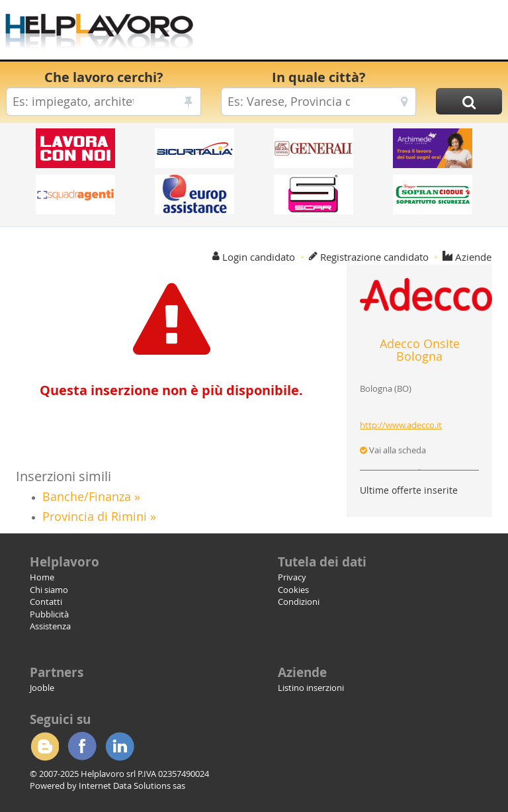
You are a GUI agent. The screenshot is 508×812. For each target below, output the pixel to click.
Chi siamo (49, 590)
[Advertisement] (350, 33)
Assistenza (50, 626)
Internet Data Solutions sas (132, 786)
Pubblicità (49, 614)
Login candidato (259, 257)
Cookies (293, 590)
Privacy (292, 577)
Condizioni (299, 602)
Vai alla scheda (393, 450)
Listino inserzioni (311, 688)
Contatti (46, 602)
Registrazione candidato (374, 257)
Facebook (82, 746)
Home (42, 577)
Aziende (473, 257)
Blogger (44, 746)
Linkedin (120, 746)
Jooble (42, 688)
